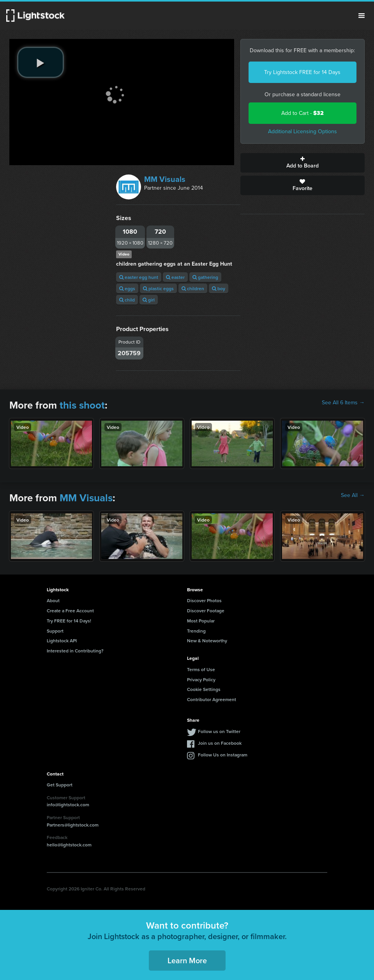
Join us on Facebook (220, 743)
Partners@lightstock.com (73, 825)
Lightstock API (62, 641)
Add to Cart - (303, 113)
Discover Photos (204, 600)
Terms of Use (201, 669)
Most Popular (201, 621)
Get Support (60, 785)
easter (175, 277)
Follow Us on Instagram (223, 755)
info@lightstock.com (68, 805)
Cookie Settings (204, 689)
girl (149, 300)
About (53, 600)
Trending (196, 631)
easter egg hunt (139, 277)
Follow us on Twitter (219, 731)
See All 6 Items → (343, 403)
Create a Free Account (70, 611)
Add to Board (303, 163)
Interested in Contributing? (75, 651)
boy (219, 288)
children (193, 288)
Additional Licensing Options (303, 131)
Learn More (187, 960)
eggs (127, 288)
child (127, 300)
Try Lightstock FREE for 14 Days (302, 72)
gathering (205, 277)
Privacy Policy (201, 679)
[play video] (41, 62)
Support (55, 631)
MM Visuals (165, 179)
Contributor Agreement (212, 699)
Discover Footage (206, 611)
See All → (353, 495)
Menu (362, 16)
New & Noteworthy (207, 641)
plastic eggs (158, 288)
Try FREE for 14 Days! (69, 621)
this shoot (82, 405)
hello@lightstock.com (69, 845)
